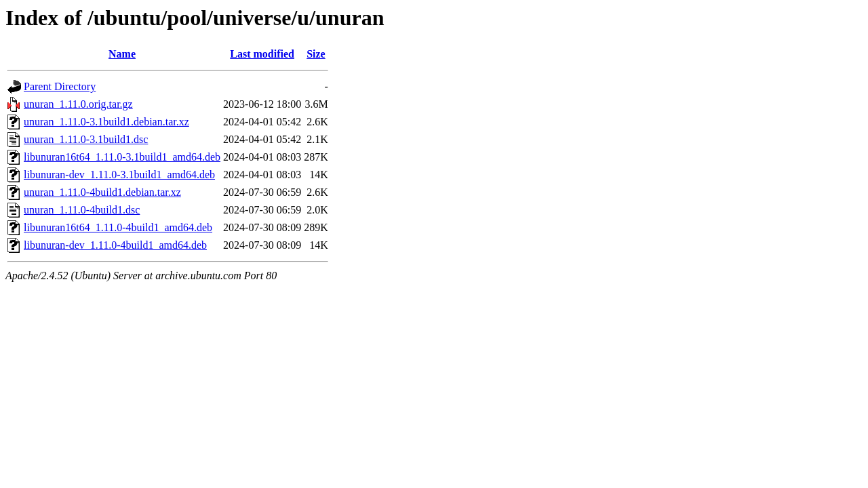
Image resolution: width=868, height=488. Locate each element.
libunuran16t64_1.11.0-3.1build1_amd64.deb (122, 157)
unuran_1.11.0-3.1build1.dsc (86, 139)
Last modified (262, 54)
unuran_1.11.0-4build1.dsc (82, 210)
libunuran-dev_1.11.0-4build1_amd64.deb (115, 245)
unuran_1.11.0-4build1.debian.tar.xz (102, 192)
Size (316, 54)
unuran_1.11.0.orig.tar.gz (78, 104)
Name (122, 54)
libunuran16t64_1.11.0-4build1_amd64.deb (118, 227)
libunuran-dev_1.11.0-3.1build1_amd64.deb (119, 175)
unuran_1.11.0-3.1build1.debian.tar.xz (106, 122)
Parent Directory (60, 86)
